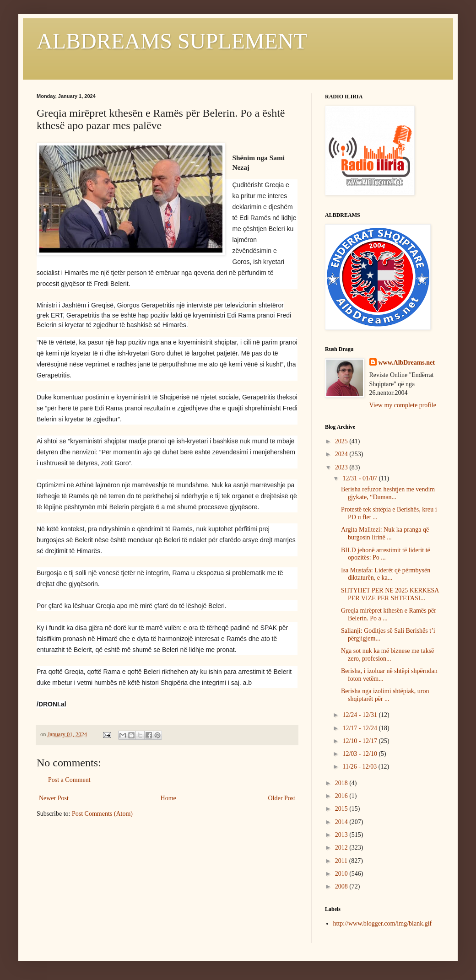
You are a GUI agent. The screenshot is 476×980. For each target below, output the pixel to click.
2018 (342, 783)
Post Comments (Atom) (102, 814)
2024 (342, 454)
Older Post (282, 798)
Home (168, 798)
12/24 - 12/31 (360, 715)
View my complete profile (403, 405)
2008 (342, 886)
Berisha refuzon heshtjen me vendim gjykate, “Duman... (388, 493)
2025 (342, 441)
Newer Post (54, 798)
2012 (342, 848)
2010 (342, 874)
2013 (342, 835)
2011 (342, 861)
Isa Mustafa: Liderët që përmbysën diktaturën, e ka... (386, 574)
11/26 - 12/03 (360, 767)
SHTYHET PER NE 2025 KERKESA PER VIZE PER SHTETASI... (390, 594)
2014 (342, 822)
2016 (342, 796)
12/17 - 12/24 (360, 728)
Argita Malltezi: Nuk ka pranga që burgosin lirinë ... (385, 533)
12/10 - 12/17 (360, 741)
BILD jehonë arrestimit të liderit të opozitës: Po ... (386, 554)
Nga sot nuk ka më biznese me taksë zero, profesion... (387, 655)
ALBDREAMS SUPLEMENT (172, 41)
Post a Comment (69, 780)
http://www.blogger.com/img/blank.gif (383, 923)
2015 (342, 809)
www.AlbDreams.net (407, 363)
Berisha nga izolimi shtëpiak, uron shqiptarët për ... (385, 695)
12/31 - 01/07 (360, 478)
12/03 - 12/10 (360, 754)
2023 (342, 467)
